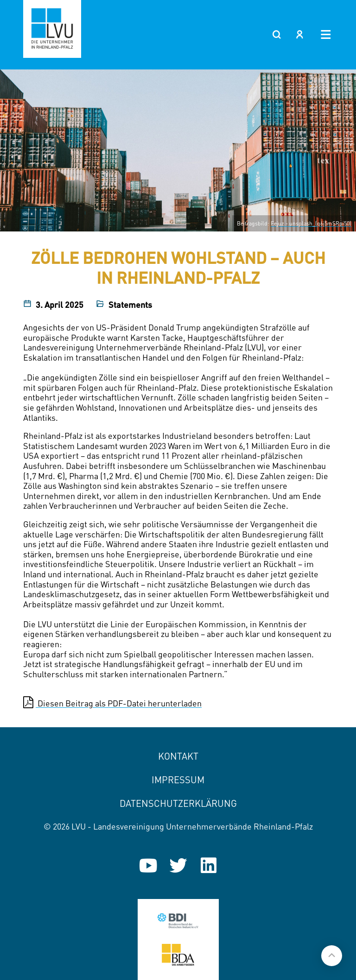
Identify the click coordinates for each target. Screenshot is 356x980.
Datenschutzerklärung (178, 803)
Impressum (178, 780)
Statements (130, 305)
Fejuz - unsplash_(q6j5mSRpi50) (311, 223)
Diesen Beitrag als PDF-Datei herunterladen (112, 703)
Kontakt (178, 756)
